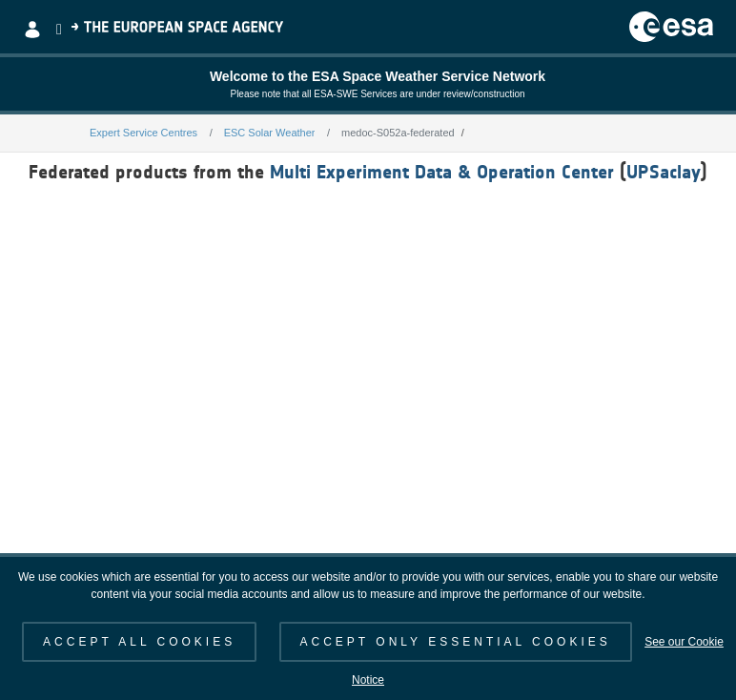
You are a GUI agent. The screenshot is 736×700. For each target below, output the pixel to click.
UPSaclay (664, 172)
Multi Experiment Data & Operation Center (442, 172)
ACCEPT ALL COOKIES (139, 642)
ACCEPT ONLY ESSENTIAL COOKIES (456, 642)
